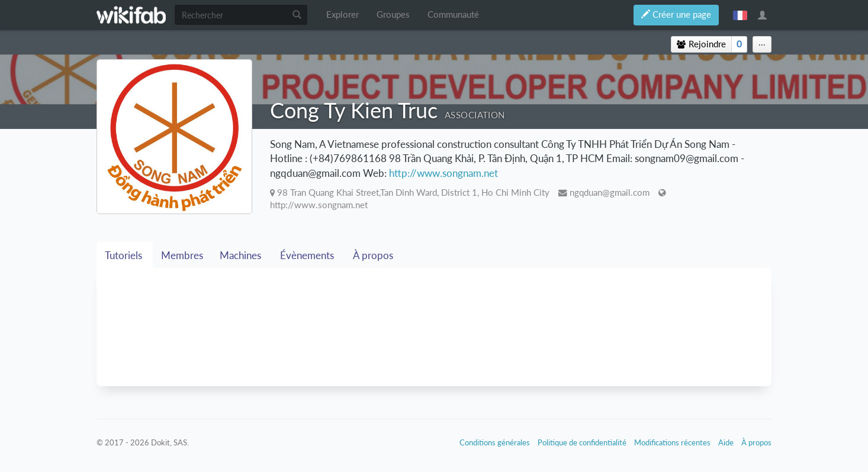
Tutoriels (125, 256)
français (740, 15)
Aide (726, 442)
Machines (242, 256)
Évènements (308, 256)
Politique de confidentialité (582, 442)
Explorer (343, 14)
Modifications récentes (672, 442)
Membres (182, 256)
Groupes (393, 14)
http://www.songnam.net (443, 173)
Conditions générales (495, 442)
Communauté (453, 14)
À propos (374, 256)
